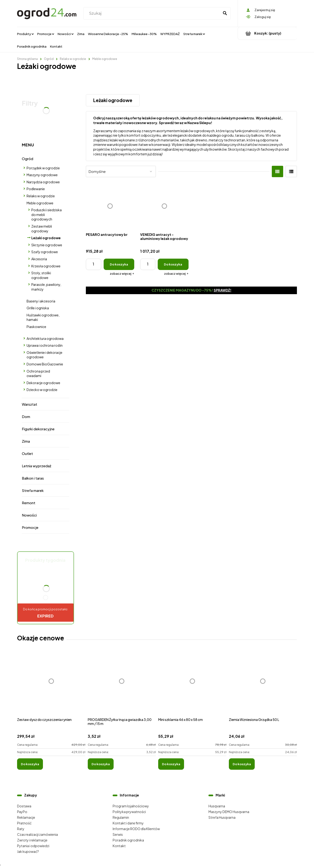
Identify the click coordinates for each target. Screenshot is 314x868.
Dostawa (24, 806)
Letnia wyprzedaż (37, 466)
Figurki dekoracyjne (38, 429)
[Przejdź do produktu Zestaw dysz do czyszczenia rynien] (51, 686)
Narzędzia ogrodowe (43, 182)
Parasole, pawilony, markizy (46, 287)
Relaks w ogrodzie (41, 196)
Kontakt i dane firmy (128, 823)
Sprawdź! (223, 290)
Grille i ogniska (38, 308)
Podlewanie (36, 189)
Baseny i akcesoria (41, 301)
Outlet (27, 453)
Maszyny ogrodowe (42, 175)
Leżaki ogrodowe (46, 238)
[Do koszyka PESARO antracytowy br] (119, 264)
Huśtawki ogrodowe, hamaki (43, 317)
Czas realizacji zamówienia (37, 834)
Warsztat (30, 404)
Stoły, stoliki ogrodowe (41, 275)
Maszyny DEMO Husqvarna (229, 812)
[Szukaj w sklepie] (153, 13)
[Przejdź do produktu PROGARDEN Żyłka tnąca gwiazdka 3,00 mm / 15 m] (122, 686)
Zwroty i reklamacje (32, 840)
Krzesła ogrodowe (46, 266)
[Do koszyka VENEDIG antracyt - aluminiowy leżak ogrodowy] (173, 264)
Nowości (29, 515)
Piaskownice (36, 327)
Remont (29, 503)
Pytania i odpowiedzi (33, 846)
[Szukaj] (225, 13)
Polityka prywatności (129, 812)
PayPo (22, 812)
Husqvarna (217, 806)
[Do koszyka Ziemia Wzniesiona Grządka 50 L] (242, 764)
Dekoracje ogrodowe (43, 383)
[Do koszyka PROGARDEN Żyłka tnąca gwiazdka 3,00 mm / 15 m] (101, 764)
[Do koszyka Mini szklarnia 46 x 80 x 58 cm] (171, 764)
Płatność (24, 823)
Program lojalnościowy (131, 806)
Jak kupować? (28, 851)
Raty (21, 829)
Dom (26, 416)
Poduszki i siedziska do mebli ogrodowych (46, 214)
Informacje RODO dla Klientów (136, 829)
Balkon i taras (33, 478)
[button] (122, 274)
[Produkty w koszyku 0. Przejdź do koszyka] (267, 33)
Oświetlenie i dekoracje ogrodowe (44, 355)
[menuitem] (25, 34)
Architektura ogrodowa (45, 338)
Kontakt (119, 846)
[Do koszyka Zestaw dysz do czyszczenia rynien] (30, 764)
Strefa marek (33, 490)
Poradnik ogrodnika (128, 840)
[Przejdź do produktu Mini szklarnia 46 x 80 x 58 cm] (192, 686)
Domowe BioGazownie (45, 364)
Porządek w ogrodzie (43, 168)
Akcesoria (39, 259)
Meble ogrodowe (40, 203)
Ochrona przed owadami (38, 373)
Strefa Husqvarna (222, 817)
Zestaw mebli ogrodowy (42, 229)
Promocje (30, 527)
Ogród (28, 159)
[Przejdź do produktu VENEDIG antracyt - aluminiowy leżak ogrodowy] (164, 206)
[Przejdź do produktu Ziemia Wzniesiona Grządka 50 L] (263, 686)
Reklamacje (26, 817)
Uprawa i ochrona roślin (45, 345)
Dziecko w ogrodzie (42, 390)
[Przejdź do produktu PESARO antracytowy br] (110, 206)
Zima (26, 441)
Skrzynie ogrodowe (47, 245)
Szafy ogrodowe (45, 252)
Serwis (118, 834)
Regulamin (121, 817)
